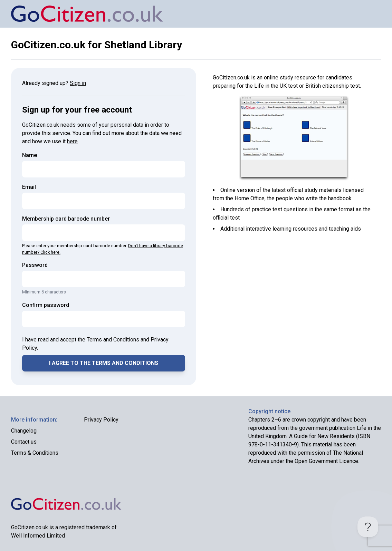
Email (29, 187)
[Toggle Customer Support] (368, 527)
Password (35, 265)
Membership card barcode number (66, 219)
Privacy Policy (101, 420)
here (72, 141)
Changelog (24, 431)
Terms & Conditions (35, 453)
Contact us (24, 442)
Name (30, 155)
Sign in (78, 83)
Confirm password (46, 305)
